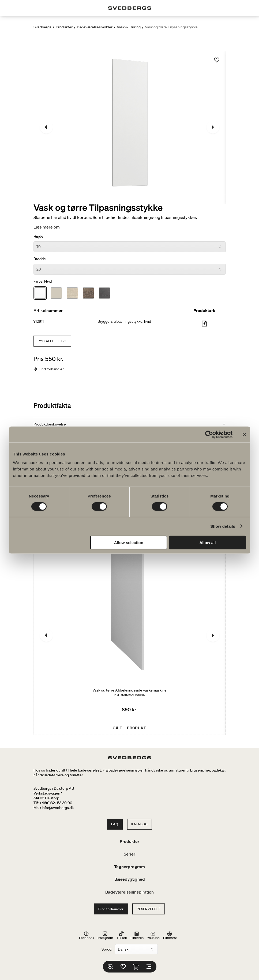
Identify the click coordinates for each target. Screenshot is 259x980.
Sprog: (107, 949)
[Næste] (213, 127)
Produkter (64, 27)
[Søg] (110, 967)
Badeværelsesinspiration (129, 892)
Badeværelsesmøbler (95, 27)
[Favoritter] (123, 967)
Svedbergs (42, 27)
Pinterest (170, 936)
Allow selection (129, 542)
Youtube (153, 936)
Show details (223, 526)
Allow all (208, 542)
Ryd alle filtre (52, 341)
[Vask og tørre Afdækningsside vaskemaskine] (130, 635)
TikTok (122, 936)
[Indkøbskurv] (136, 967)
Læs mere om (47, 227)
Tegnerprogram (129, 867)
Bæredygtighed (130, 879)
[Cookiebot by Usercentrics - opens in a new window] (209, 435)
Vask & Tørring (129, 27)
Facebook (87, 936)
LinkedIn (137, 936)
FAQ (115, 824)
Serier (129, 854)
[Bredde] (130, 269)
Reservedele (149, 909)
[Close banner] (244, 435)
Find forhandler (51, 369)
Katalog (140, 824)
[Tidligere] (46, 127)
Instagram (105, 936)
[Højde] (130, 247)
